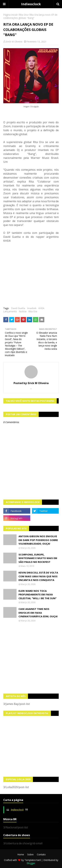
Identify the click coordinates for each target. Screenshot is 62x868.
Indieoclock (31, 4)
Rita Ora (23, 15)
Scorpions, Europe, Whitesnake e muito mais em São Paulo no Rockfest (38, 558)
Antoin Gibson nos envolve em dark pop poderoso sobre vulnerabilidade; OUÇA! (38, 540)
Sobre (30, 854)
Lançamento (10, 311)
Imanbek (32, 308)
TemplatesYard (33, 860)
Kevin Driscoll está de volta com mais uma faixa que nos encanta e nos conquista (38, 576)
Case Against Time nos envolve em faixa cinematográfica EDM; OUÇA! (38, 613)
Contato (41, 854)
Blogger (31, 863)
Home (21, 854)
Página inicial (10, 15)
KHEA (41, 308)
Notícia (23, 311)
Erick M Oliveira (14, 42)
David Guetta (18, 308)
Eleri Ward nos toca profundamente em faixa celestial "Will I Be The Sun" (38, 594)
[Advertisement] (31, 658)
